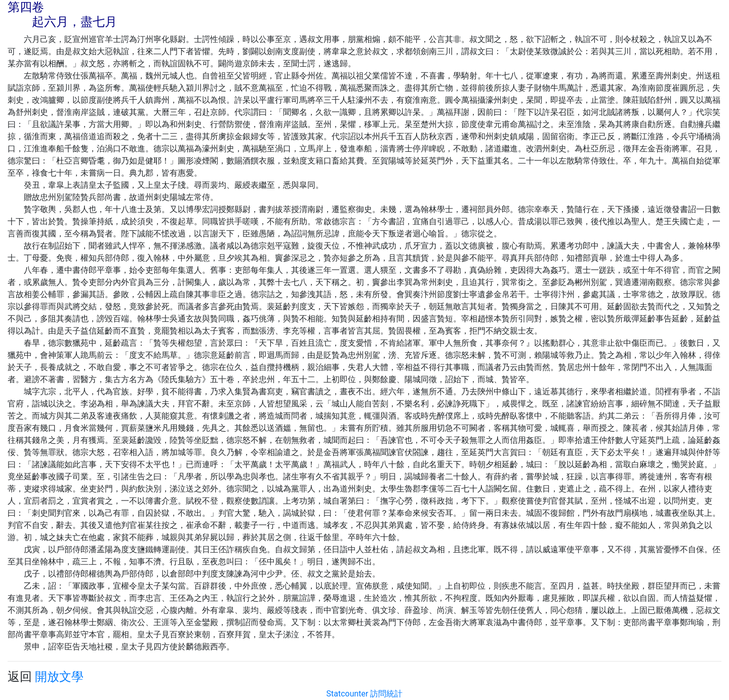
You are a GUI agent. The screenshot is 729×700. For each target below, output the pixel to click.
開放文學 (59, 677)
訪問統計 (386, 694)
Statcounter (348, 694)
